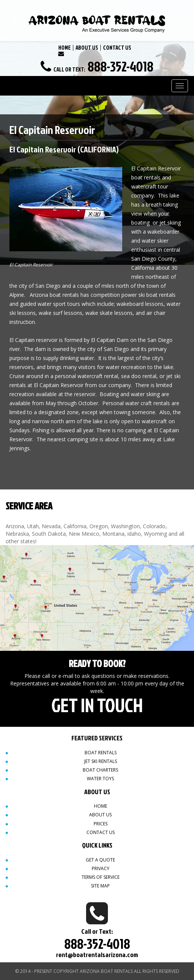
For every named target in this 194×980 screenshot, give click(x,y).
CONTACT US (117, 48)
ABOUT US (87, 48)
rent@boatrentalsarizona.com (97, 955)
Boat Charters (100, 770)
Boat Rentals (101, 753)
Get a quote (100, 860)
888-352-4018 (120, 66)
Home (101, 806)
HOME (64, 48)
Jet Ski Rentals (101, 761)
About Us (100, 815)
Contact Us (101, 832)
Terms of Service (101, 877)
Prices (101, 824)
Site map (100, 886)
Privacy (101, 868)
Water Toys (100, 779)
